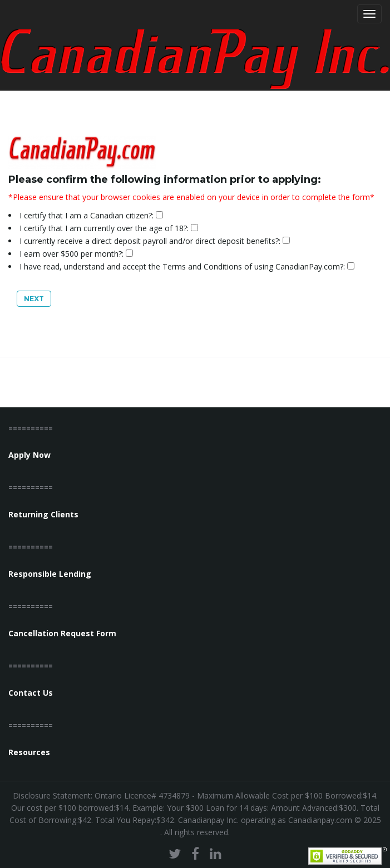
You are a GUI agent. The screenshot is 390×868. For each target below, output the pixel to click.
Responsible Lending (50, 574)
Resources (29, 752)
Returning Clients (43, 514)
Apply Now (29, 455)
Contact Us (31, 693)
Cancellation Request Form (62, 633)
